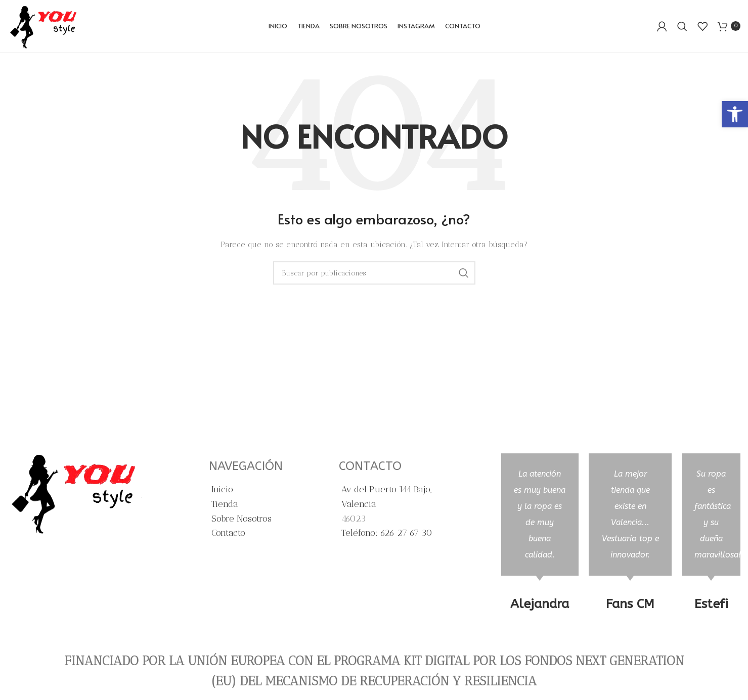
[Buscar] (682, 28)
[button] (735, 114)
